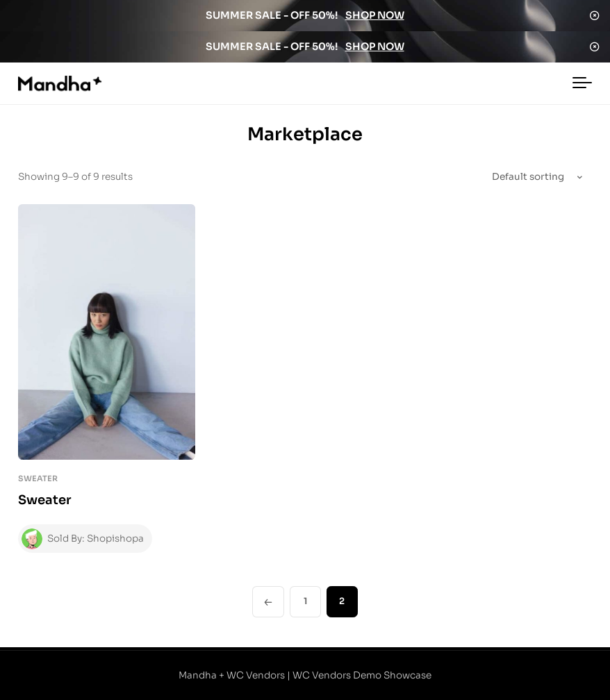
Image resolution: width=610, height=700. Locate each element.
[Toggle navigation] (582, 83)
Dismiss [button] (594, 16)
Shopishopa (116, 539)
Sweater (38, 478)
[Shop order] (519, 177)
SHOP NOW (375, 15)
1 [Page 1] (305, 601)
